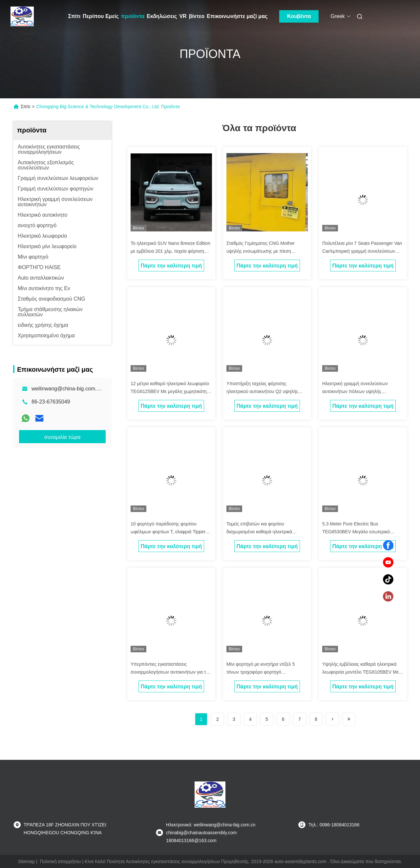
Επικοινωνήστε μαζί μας (237, 16)
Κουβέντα (299, 16)
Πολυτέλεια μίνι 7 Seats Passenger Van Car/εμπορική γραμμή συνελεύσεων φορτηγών (362, 251)
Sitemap (26, 861)
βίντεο (197, 16)
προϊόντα (133, 16)
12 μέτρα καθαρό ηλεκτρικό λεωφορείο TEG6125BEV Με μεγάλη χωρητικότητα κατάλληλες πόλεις (171, 391)
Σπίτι (74, 16)
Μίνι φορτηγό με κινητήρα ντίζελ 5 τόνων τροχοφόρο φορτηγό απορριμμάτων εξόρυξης (261, 672)
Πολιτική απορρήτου (61, 861)
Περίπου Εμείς (101, 16)
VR (183, 16)
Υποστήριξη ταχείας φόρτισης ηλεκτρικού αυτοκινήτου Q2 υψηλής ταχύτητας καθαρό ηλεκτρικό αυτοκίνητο (267, 391)
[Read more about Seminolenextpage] (332, 719)
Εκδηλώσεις (162, 16)
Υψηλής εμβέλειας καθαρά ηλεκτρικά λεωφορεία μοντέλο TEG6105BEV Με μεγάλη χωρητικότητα (360, 672)
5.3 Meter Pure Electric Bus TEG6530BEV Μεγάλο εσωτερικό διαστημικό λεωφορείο (356, 532)
